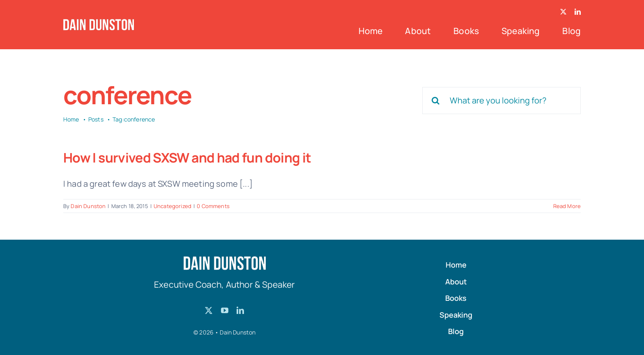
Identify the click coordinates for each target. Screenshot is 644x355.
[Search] (436, 101)
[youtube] (225, 310)
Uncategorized (172, 206)
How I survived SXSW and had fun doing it (187, 158)
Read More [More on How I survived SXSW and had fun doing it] (567, 206)
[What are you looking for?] (501, 101)
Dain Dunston (88, 206)
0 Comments (213, 206)
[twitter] (563, 12)
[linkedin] (578, 12)
